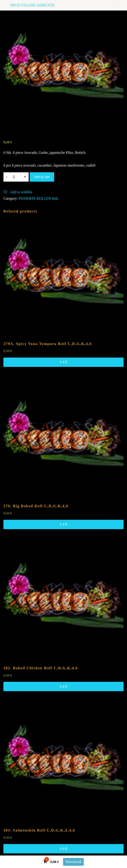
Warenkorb (73, 862)
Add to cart (42, 177)
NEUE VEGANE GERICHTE (32, 5)
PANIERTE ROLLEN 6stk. (39, 198)
